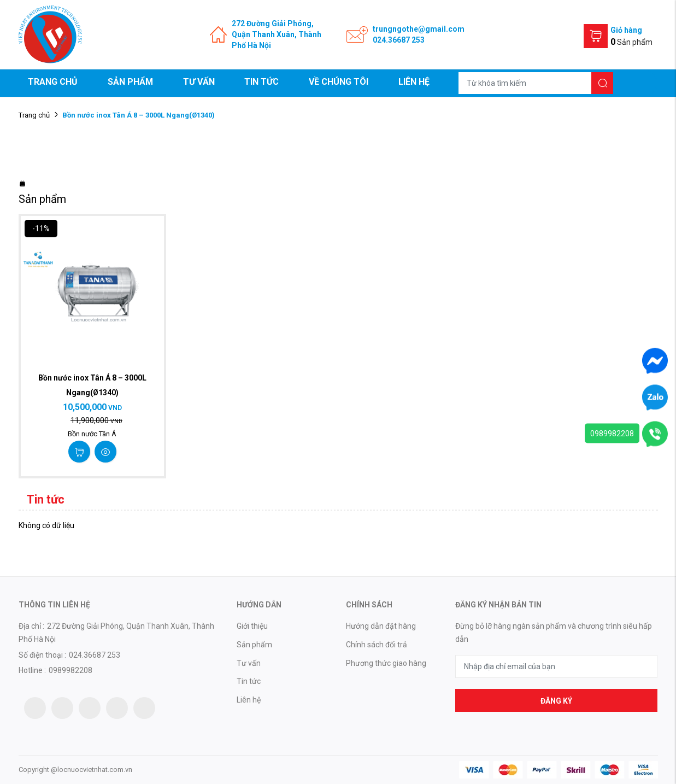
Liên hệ (414, 82)
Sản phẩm (130, 82)
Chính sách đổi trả (377, 645)
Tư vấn (199, 82)
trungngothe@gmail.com (419, 29)
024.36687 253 (399, 40)
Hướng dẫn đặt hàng (381, 626)
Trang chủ (53, 82)
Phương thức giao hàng (386, 663)
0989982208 (612, 434)
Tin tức (261, 82)
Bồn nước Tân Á (92, 434)
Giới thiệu (252, 626)
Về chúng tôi (339, 82)
